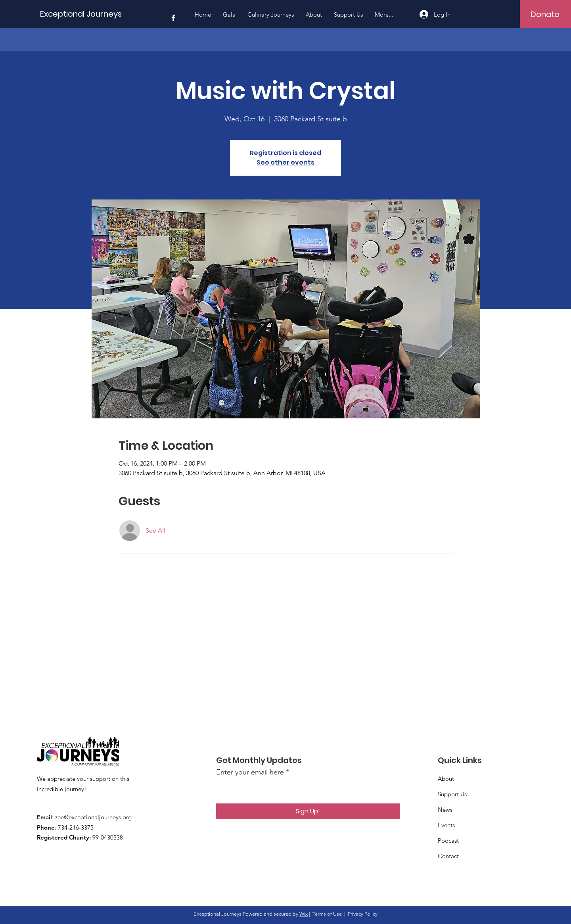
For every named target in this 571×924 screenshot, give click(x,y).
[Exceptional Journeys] (83, 14)
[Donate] (545, 14)
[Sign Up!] (308, 811)
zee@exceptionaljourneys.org (93, 817)
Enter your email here (250, 772)
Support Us (452, 794)
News (445, 810)
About (446, 779)
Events (446, 825)
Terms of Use (327, 914)
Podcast (448, 841)
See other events (285, 162)
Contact (448, 856)
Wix (304, 914)
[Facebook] (173, 18)
